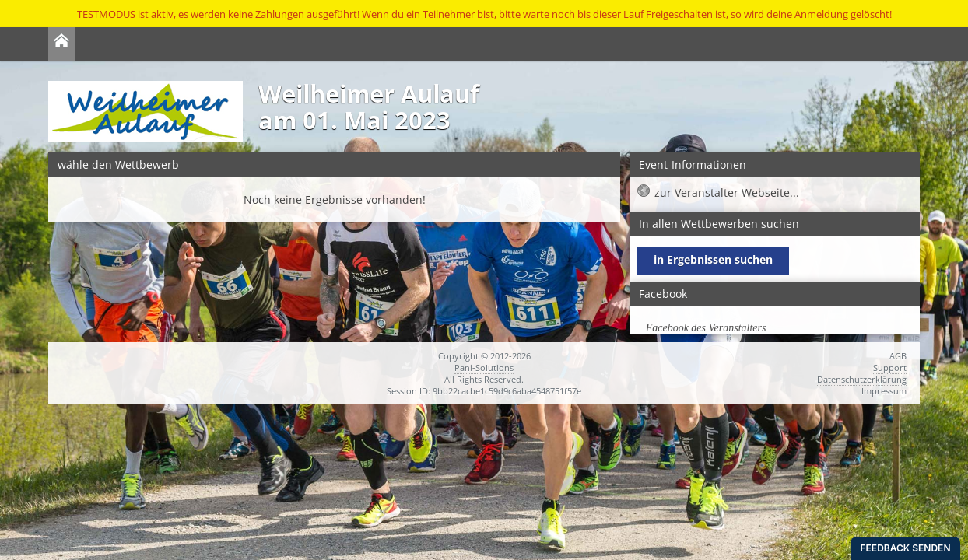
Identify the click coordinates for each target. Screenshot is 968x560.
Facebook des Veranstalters (706, 328)
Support (890, 367)
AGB (898, 356)
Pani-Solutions (484, 367)
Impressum (884, 391)
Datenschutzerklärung (862, 379)
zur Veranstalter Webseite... (727, 192)
